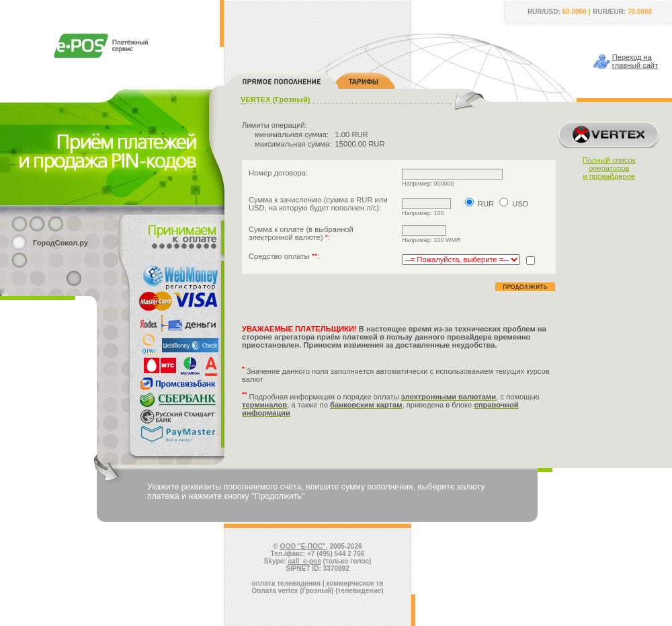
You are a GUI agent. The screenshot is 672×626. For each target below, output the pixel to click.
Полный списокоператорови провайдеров (609, 168)
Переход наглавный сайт (635, 61)
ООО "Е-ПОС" (303, 546)
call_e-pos (305, 561)
